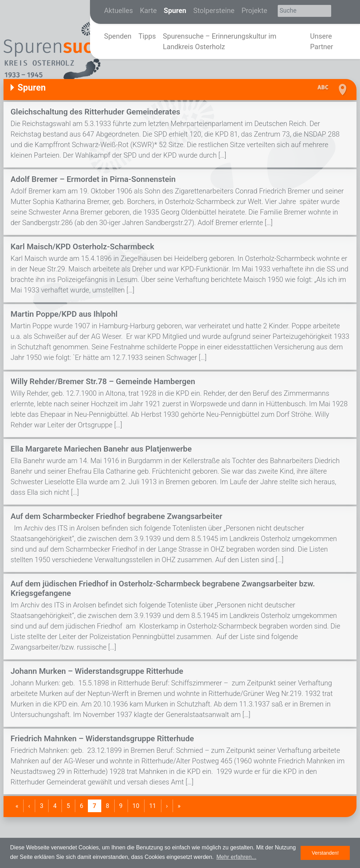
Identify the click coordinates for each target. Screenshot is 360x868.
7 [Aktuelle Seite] (95, 806)
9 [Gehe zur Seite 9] (121, 806)
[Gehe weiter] (167, 806)
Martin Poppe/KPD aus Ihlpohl (64, 314)
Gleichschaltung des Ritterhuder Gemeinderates (95, 112)
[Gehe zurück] (29, 806)
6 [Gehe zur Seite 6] (82, 806)
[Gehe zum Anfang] (17, 806)
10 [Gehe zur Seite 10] (136, 806)
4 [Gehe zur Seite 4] (55, 806)
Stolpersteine (214, 11)
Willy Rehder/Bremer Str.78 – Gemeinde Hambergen (103, 381)
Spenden (118, 36)
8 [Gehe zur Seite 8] (108, 806)
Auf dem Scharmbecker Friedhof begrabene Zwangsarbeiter (116, 516)
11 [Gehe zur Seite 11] (153, 806)
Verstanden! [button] (325, 853)
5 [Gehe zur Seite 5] (68, 806)
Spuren (175, 11)
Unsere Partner (322, 41)
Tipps (147, 36)
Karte (148, 11)
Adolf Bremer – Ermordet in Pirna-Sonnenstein (93, 179)
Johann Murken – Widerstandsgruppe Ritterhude (97, 671)
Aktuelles (118, 11)
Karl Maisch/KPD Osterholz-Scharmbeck (82, 246)
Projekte (254, 11)
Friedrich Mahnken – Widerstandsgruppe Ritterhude (102, 738)
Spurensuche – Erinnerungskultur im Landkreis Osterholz (220, 41)
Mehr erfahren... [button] (236, 857)
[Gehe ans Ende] (179, 806)
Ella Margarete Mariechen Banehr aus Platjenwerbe (101, 449)
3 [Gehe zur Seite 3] (41, 806)
